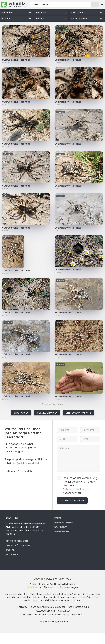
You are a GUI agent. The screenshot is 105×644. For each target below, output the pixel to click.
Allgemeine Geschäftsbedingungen (53, 611)
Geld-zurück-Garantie (78, 413)
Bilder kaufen (21, 413)
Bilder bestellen (64, 523)
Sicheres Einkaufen (47, 413)
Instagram (12, 554)
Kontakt (11, 550)
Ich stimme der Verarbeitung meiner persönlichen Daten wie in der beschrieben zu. (80, 486)
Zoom (8, 28)
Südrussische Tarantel (16, 60)
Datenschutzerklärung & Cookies (48, 607)
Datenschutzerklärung (76, 489)
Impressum (22, 607)
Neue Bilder (61, 527)
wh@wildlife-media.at (26, 463)
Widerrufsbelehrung (79, 607)
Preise (58, 518)
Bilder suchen (62, 532)
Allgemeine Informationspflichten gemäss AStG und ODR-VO (53, 615)
